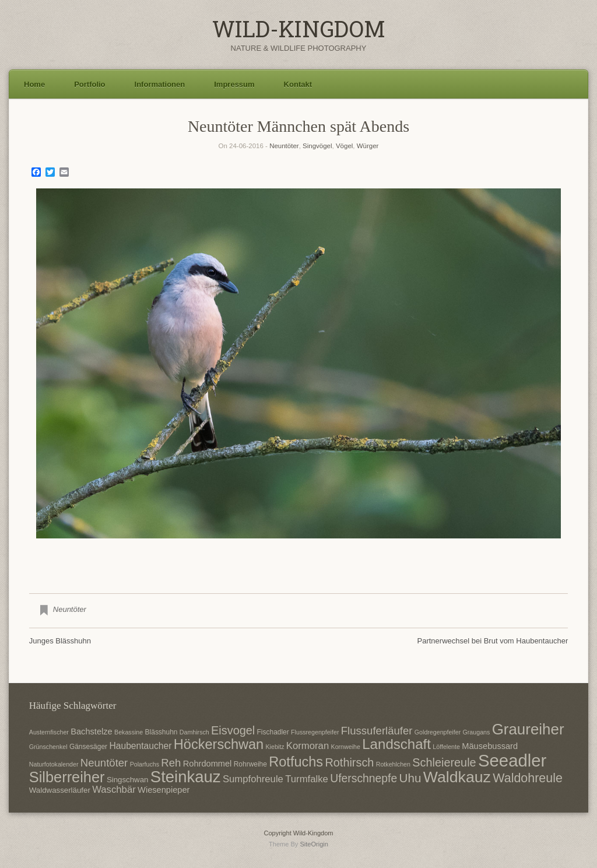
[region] (298, 382)
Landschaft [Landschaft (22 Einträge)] (396, 744)
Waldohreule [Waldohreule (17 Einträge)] (528, 778)
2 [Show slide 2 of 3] (298, 558)
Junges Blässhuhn (60, 641)
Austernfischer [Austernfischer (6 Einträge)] (49, 732)
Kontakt (298, 84)
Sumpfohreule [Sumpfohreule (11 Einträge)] (253, 779)
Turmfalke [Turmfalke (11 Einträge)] (307, 779)
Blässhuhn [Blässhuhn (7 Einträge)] (161, 732)
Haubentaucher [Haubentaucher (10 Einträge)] (140, 746)
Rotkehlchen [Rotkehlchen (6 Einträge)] (393, 764)
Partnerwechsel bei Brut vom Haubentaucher (493, 641)
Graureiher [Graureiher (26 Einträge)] (528, 729)
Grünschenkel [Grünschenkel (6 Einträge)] (48, 747)
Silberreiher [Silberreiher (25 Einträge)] (67, 777)
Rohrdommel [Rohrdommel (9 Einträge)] (208, 764)
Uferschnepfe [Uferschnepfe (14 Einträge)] (364, 778)
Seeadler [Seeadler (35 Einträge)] (512, 760)
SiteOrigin (314, 844)
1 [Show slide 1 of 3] (283, 558)
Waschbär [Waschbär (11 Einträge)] (114, 790)
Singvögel (317, 146)
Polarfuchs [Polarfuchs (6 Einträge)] (145, 764)
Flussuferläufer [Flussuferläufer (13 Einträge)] (377, 731)
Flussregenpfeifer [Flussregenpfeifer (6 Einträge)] (315, 732)
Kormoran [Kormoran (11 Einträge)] (308, 746)
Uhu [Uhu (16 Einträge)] (410, 778)
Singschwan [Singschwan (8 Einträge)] (128, 780)
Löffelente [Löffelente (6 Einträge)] (446, 747)
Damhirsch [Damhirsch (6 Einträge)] (194, 732)
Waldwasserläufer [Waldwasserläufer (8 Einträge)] (60, 790)
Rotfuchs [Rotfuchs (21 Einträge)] (296, 762)
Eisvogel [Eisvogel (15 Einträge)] (233, 730)
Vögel (344, 146)
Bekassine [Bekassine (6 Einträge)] (129, 732)
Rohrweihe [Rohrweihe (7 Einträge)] (250, 764)
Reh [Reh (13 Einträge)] (171, 763)
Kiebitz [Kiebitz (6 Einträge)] (275, 747)
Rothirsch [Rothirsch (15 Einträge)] (349, 762)
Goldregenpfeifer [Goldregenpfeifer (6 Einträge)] (438, 732)
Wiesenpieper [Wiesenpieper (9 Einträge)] (164, 790)
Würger (368, 146)
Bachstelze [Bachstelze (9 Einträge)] (91, 731)
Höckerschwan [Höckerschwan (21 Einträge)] (219, 744)
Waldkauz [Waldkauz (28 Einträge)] (457, 777)
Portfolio (89, 84)
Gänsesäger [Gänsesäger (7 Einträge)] (88, 747)
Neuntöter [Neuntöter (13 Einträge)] (104, 763)
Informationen (160, 84)
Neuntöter (284, 146)
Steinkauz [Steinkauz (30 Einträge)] (186, 777)
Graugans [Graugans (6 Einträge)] (477, 732)
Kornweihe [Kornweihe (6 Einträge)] (346, 747)
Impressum (234, 84)
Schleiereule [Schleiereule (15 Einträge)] (444, 762)
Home (34, 84)
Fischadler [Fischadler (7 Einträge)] (273, 732)
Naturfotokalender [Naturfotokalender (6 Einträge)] (54, 764)
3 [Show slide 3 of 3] (314, 558)
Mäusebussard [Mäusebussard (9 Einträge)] (490, 746)
